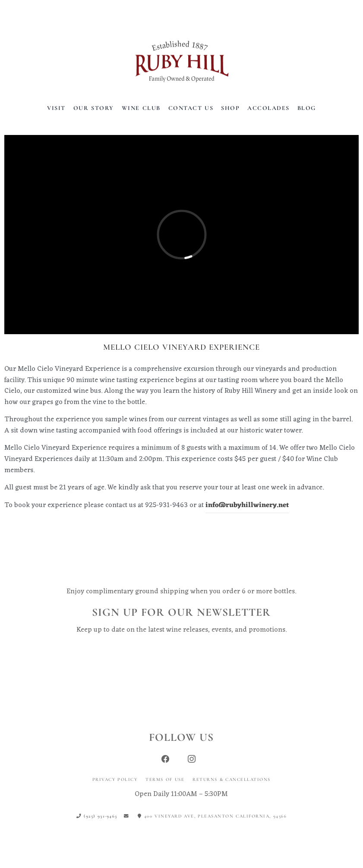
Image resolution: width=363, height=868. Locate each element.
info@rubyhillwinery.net (247, 505)
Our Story (94, 108)
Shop (230, 108)
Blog (307, 108)
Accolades (268, 108)
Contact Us (191, 108)
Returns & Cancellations (232, 779)
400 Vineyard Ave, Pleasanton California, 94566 (212, 816)
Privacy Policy (115, 779)
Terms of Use (165, 779)
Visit (56, 108)
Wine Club (141, 108)
